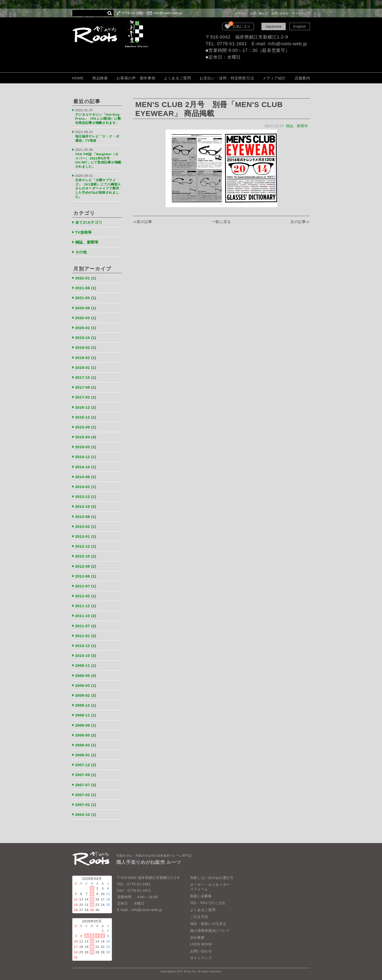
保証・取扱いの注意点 (208, 924)
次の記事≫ (300, 222)
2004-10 (86, 814)
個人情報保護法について (210, 931)
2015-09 (86, 427)
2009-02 (86, 695)
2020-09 (86, 308)
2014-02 (86, 487)
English (300, 26)
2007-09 (86, 775)
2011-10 (86, 616)
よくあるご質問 (178, 78)
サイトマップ (301, 13)
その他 (81, 252)
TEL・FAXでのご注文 (208, 903)
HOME (78, 78)
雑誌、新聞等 (297, 126)
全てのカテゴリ (89, 222)
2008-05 (86, 735)
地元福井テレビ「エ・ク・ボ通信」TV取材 (97, 138)
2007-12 (86, 765)
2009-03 (86, 685)
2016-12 (86, 407)
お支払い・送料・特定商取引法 (227, 78)
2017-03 (86, 397)
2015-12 (86, 417)
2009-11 (86, 665)
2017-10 (86, 377)
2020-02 (86, 328)
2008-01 (86, 755)
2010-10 (86, 656)
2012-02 (86, 596)
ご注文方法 (199, 917)
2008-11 (86, 715)
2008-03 (86, 745)
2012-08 (86, 576)
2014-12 (86, 457)
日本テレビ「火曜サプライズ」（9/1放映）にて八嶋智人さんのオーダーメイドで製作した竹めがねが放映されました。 (98, 188)
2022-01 (86, 278)
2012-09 (86, 566)
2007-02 (86, 805)
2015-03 (86, 447)
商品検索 (100, 78)
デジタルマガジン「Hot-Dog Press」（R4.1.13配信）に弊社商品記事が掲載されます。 (98, 119)
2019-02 (86, 347)
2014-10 (86, 467)
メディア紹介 (274, 78)
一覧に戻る (221, 222)
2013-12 (86, 497)
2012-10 (86, 556)
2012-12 (86, 546)
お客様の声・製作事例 (136, 78)
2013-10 (86, 506)
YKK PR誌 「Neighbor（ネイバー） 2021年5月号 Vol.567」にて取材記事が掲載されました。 (98, 160)
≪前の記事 (143, 222)
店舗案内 (302, 78)
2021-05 (86, 298)
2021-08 (86, 288)
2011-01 (86, 636)
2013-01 (86, 536)
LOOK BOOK (201, 944)
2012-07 (86, 586)
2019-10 (86, 338)
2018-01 (86, 367)
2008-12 (86, 705)
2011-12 (86, 606)
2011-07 (86, 626)
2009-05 (86, 676)
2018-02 (86, 358)
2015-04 (86, 437)
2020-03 (86, 318)
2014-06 (86, 477)
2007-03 (86, 795)
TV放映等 (84, 232)
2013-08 (86, 517)
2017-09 (86, 387)
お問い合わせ (280, 13)
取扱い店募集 (201, 896)
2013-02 (86, 526)
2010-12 (86, 646)
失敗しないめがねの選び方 (212, 878)
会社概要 (197, 937)
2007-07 (86, 785)
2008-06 (86, 725)
